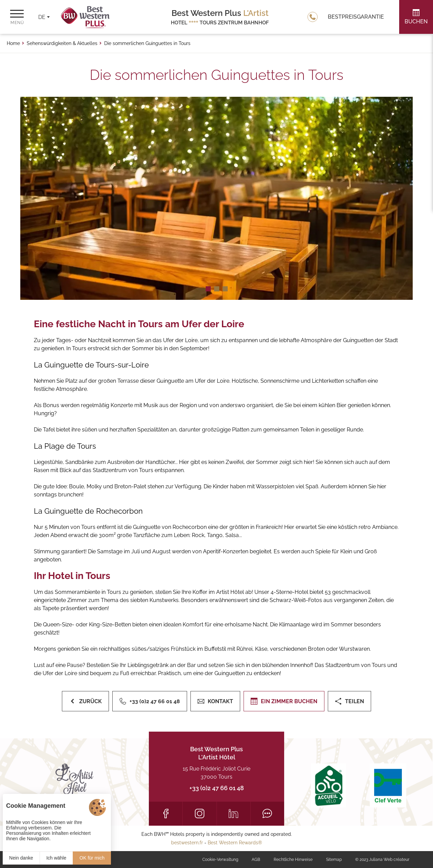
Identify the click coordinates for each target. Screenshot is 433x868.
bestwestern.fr (187, 843)
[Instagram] (199, 814)
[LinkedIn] (234, 814)
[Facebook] (166, 814)
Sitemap (334, 860)
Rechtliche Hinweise (293, 860)
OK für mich (92, 858)
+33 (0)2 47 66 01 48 (217, 788)
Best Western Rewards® (235, 843)
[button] (208, 289)
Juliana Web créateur (389, 860)
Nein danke (21, 858)
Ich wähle (56, 858)
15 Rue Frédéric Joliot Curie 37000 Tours (216, 773)
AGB (256, 860)
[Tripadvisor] (267, 814)
